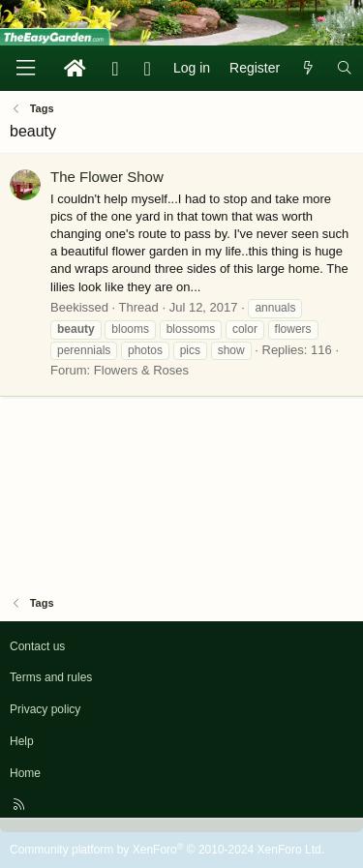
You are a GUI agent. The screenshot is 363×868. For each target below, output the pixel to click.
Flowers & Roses (141, 370)
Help (22, 741)
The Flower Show (107, 177)
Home (25, 773)
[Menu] (25, 68)
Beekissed (79, 307)
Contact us (37, 646)
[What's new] (308, 69)
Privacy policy (45, 709)
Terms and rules (51, 677)
